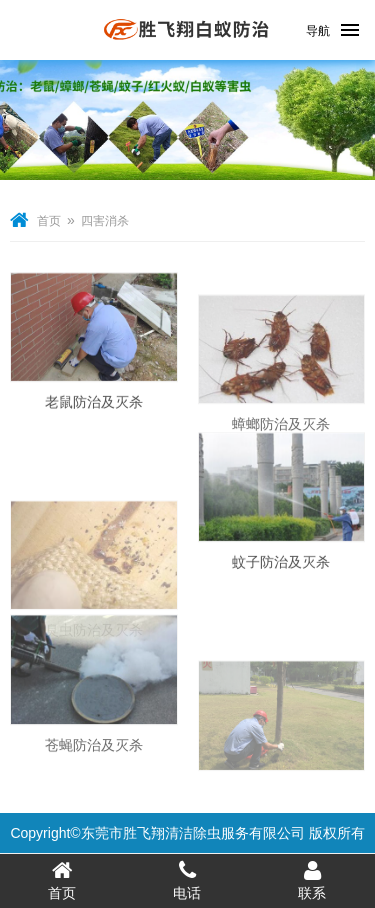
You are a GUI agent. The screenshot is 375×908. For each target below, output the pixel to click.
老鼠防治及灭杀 (94, 409)
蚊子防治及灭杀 (281, 570)
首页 (49, 221)
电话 (187, 880)
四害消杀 (105, 221)
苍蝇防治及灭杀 (94, 760)
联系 (312, 880)
